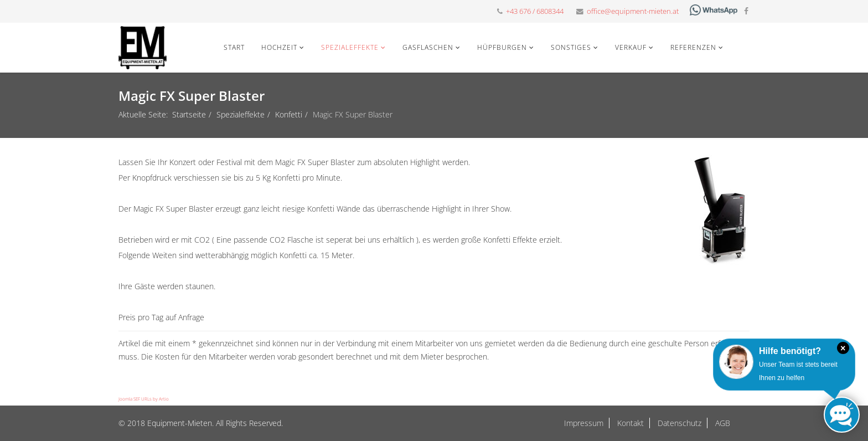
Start (234, 47)
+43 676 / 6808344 (535, 11)
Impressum (584, 423)
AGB (722, 423)
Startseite (189, 114)
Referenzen (693, 47)
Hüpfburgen (502, 47)
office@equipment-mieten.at (633, 11)
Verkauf (631, 47)
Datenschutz (678, 423)
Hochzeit (279, 47)
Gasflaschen (428, 47)
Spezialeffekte (350, 47)
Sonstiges (571, 47)
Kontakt (629, 423)
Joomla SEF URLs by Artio (144, 399)
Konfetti (289, 114)
